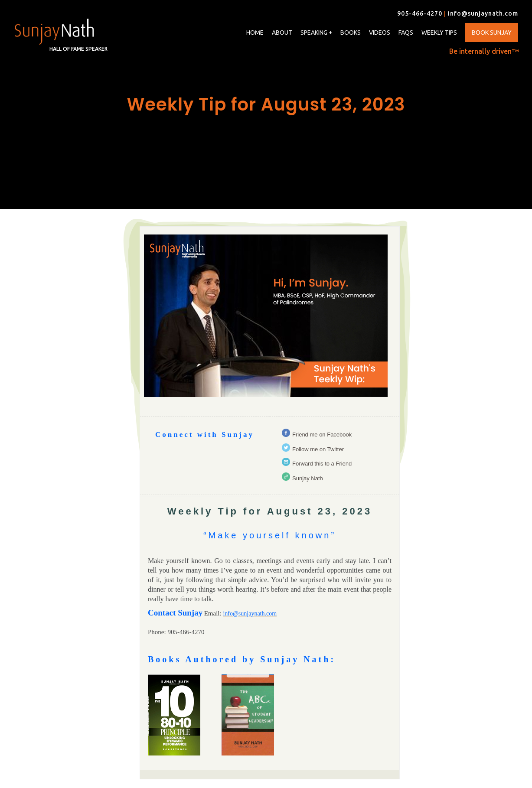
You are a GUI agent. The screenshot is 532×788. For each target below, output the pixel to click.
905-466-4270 (420, 13)
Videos (380, 33)
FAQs (406, 33)
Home (255, 33)
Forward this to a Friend (322, 464)
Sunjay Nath (308, 478)
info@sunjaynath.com (483, 13)
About (282, 33)
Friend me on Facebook (322, 435)
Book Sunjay (492, 33)
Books (351, 33)
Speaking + (316, 33)
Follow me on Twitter (318, 449)
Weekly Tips (439, 33)
